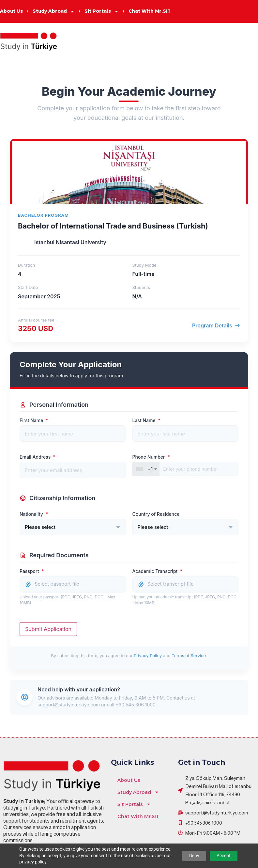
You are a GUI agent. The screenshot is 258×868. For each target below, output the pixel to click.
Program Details (216, 325)
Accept (224, 856)
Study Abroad (54, 11)
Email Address (38, 457)
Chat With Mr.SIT (150, 11)
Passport (32, 571)
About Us (11, 11)
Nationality (34, 514)
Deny (194, 856)
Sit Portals (102, 11)
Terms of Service (189, 655)
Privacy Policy (148, 655)
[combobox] (146, 469)
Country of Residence (156, 514)
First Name (34, 420)
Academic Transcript (158, 571)
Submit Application (48, 629)
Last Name (146, 420)
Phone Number (151, 457)
